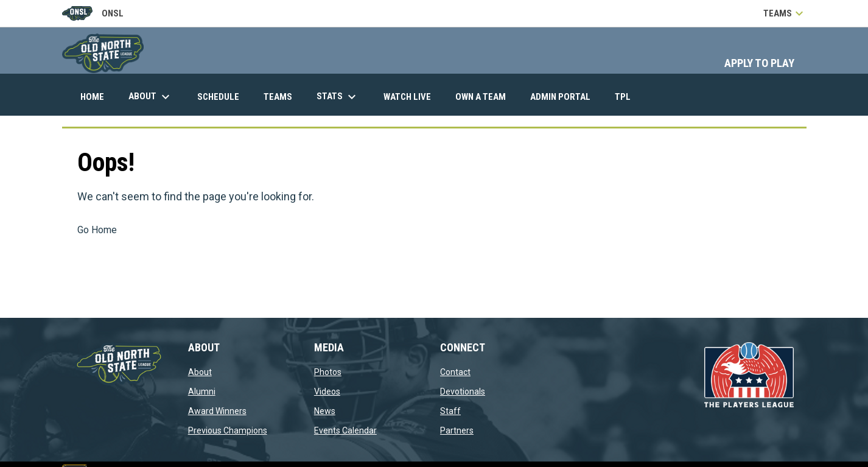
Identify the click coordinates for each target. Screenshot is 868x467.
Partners (457, 430)
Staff (450, 411)
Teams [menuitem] (278, 97)
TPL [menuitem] (627, 97)
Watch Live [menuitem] (412, 97)
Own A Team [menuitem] (481, 97)
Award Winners (217, 411)
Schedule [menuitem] (218, 97)
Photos (328, 372)
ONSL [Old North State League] (93, 13)
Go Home (97, 230)
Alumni (202, 392)
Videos (327, 392)
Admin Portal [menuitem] (565, 97)
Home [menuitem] (92, 97)
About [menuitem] (151, 97)
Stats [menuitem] (338, 97)
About (200, 372)
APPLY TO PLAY (759, 63)
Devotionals (463, 392)
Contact (455, 372)
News (325, 411)
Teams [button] (785, 13)
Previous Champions (228, 430)
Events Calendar (345, 430)
